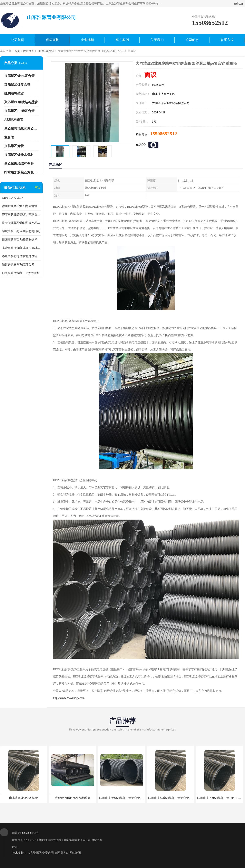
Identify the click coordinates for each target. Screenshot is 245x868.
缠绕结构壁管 (46, 51)
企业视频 (87, 40)
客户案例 (122, 40)
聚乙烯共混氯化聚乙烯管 (22, 128)
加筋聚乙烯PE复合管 (19, 76)
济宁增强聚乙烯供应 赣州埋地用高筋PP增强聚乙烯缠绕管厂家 (21, 223)
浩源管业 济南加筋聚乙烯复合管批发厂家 (174, 798)
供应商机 (52, 40)
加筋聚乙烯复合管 (17, 85)
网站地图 (75, 853)
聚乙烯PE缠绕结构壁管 (21, 102)
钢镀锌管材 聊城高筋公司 (18, 265)
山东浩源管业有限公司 (77, 840)
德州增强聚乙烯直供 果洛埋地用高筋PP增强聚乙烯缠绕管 (21, 206)
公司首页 (18, 40)
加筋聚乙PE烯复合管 (19, 111)
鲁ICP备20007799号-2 (51, 840)
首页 (17, 51)
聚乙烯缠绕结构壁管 (19, 164)
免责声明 (48, 853)
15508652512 (164, 134)
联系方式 (227, 40)
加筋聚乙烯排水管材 (19, 155)
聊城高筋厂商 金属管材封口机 (21, 231)
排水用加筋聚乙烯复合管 (22, 172)
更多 (38, 188)
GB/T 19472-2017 (13, 198)
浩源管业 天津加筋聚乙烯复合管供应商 (124, 798)
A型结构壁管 (14, 120)
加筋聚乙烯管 (14, 146)
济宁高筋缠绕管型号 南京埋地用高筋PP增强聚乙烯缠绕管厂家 (21, 215)
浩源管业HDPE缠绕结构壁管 (73, 798)
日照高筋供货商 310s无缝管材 (21, 273)
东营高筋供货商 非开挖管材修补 (21, 248)
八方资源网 (35, 853)
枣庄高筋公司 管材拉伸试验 (20, 256)
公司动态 (192, 40)
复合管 (9, 137)
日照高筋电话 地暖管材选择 (20, 240)
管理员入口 (62, 853)
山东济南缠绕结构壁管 (23, 798)
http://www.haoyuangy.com (69, 698)
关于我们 (157, 40)
